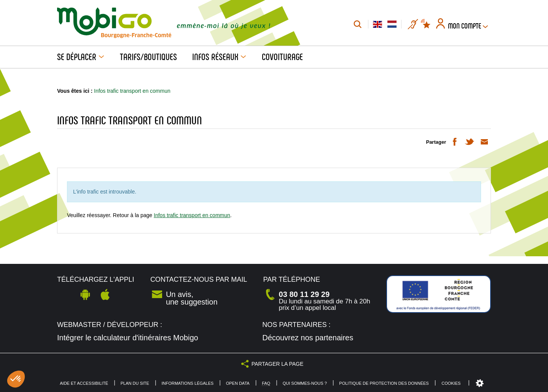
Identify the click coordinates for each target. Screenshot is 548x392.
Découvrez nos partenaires (308, 338)
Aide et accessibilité (84, 383)
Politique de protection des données (384, 383)
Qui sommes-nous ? (305, 383)
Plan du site (135, 383)
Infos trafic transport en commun (192, 215)
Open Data (238, 383)
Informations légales (187, 383)
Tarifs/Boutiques (148, 57)
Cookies (451, 383)
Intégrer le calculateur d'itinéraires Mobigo (128, 338)
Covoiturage (282, 57)
